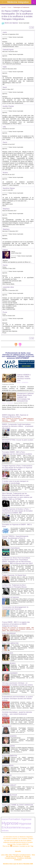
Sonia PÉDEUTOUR (10, 795)
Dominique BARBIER (10, 673)
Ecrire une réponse (10, 23)
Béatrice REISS (8, 766)
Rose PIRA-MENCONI (10, 643)
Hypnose (10, 823)
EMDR (5, 819)
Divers (19, 382)
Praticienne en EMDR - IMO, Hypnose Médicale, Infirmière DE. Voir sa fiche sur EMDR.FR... (22, 798)
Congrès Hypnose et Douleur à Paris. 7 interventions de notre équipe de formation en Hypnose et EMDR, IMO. (17, 511)
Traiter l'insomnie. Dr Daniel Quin (14, 575)
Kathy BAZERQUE (9, 633)
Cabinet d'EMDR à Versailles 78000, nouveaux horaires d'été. (24, 378)
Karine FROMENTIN (10, 756)
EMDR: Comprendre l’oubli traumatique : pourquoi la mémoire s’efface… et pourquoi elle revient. (18, 426)
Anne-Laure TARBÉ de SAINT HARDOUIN (18, 805)
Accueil (4, 7)
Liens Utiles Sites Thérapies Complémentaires (16, 855)
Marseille (18, 851)
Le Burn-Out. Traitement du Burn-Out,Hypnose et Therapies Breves (14, 586)
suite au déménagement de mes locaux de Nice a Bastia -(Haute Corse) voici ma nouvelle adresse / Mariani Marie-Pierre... (18, 407)
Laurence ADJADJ (9, 663)
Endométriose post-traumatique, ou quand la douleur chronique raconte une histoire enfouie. (17, 699)
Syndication (16, 846)
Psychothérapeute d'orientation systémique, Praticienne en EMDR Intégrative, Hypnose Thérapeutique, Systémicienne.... (22, 740)
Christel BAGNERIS (9, 736)
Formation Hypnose (20, 819)
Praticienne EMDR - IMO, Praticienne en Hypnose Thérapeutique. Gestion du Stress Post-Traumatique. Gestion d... (22, 788)
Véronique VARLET (9, 785)
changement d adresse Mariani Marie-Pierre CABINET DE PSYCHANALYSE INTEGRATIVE (25, 397)
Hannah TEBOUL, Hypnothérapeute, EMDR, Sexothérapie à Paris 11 (15, 537)
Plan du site (6, 846)
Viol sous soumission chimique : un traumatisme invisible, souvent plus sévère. (18, 684)
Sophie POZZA (8, 653)
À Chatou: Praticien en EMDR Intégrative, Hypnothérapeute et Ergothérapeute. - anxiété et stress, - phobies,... (22, 779)
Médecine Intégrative (18, 2)
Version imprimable (24, 23)
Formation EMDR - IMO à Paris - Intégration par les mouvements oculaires (17, 453)
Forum (10, 7)
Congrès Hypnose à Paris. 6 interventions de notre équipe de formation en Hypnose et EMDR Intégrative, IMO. (17, 468)
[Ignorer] (5, 39)
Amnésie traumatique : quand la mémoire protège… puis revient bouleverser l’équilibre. (17, 714)
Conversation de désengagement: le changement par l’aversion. (15, 608)
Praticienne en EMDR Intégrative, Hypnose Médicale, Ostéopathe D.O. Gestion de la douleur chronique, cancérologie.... (22, 760)
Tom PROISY (7, 775)
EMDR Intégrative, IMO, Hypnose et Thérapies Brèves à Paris (15, 416)
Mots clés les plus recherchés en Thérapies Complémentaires (20, 856)
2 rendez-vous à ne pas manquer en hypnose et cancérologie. (15, 482)
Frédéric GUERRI (8, 746)
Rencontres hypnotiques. (11, 548)
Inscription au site (25, 846)
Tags (32, 846)
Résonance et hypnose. (11, 597)
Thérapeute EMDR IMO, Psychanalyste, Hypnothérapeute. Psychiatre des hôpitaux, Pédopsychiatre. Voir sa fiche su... (22, 677)
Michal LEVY (7, 726)
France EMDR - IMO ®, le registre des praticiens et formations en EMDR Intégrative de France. (16, 624)
